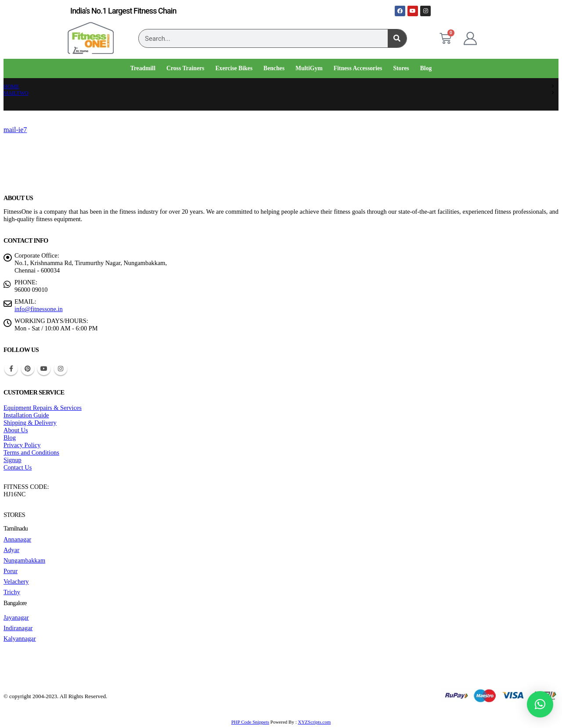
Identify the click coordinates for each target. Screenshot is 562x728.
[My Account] (470, 39)
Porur (11, 571)
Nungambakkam (24, 560)
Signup (13, 460)
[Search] (397, 38)
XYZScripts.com (314, 722)
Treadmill (143, 68)
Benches (274, 68)
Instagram (61, 369)
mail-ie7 (15, 130)
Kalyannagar (20, 638)
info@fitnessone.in (39, 309)
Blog (426, 68)
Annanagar (17, 539)
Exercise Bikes (234, 68)
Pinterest (28, 369)
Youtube (44, 369)
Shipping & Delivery (30, 423)
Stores (401, 68)
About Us (16, 430)
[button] (540, 704)
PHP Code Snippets (250, 722)
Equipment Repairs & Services (43, 408)
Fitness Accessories (358, 68)
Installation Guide (26, 415)
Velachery (16, 581)
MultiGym (309, 68)
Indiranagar (18, 628)
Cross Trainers (185, 68)
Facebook (11, 369)
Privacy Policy (22, 445)
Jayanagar (16, 617)
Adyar (11, 550)
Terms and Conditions (31, 452)
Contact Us (18, 467)
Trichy (12, 592)
